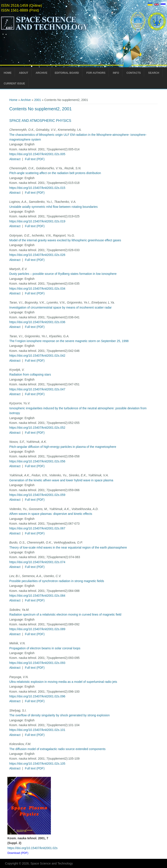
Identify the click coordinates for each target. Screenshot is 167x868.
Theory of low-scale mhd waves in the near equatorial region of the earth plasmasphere (68, 547)
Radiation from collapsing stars (30, 374)
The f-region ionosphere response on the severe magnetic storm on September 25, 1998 (69, 341)
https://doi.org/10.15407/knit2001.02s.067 (37, 528)
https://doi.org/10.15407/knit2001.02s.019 (37, 221)
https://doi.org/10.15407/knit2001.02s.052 (37, 428)
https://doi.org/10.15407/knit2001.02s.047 (37, 389)
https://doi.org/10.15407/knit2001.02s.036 (37, 322)
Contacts (134, 73)
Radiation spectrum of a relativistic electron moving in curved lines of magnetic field (65, 614)
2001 (38, 100)
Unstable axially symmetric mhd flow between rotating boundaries (53, 207)
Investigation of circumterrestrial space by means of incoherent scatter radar (61, 307)
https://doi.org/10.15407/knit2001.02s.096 (37, 696)
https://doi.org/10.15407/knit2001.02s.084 (37, 596)
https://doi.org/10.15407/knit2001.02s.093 (37, 663)
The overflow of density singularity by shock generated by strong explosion (59, 715)
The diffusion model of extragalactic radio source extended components (58, 749)
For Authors (96, 73)
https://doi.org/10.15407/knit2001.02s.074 (37, 562)
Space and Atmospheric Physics (40, 121)
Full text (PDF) (35, 159)
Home (8, 73)
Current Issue (14, 84)
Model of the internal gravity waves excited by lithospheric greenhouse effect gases (65, 240)
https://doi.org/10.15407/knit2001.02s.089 (37, 629)
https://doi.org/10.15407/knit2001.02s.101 (37, 730)
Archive (42, 73)
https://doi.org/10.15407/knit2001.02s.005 (37, 154)
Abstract (15, 159)
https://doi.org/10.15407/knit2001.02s (32, 848)
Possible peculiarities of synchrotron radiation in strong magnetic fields (57, 581)
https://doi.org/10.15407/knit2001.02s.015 (37, 188)
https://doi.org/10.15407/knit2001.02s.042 (37, 356)
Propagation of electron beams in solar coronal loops (45, 648)
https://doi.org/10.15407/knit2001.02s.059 (37, 495)
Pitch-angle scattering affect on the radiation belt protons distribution (55, 173)
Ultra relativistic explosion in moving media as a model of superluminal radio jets (63, 682)
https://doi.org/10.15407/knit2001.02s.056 (37, 461)
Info (116, 73)
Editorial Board (67, 73)
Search (154, 73)
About (24, 73)
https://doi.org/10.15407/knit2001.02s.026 (37, 255)
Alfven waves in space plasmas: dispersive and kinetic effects (51, 514)
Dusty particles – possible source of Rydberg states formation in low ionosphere (63, 274)
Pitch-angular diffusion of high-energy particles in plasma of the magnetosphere (63, 447)
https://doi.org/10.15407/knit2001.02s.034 (37, 289)
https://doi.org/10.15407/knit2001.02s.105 (37, 764)
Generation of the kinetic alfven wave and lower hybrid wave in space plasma (61, 480)
